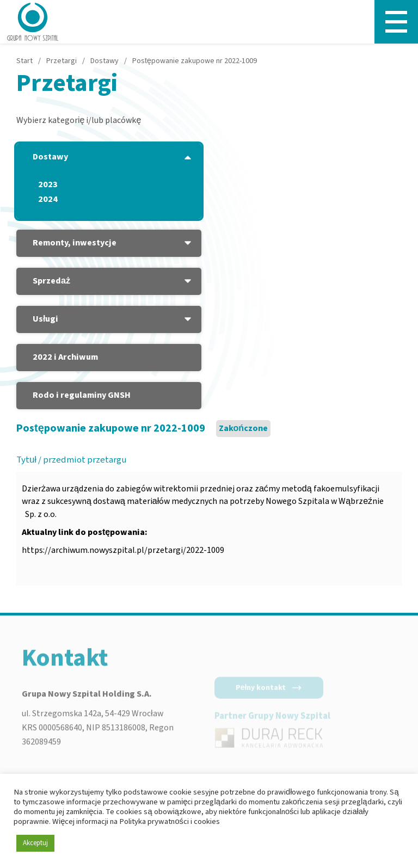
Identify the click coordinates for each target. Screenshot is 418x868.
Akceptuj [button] (35, 843)
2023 (48, 184)
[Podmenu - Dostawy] (188, 157)
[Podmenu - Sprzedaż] (188, 281)
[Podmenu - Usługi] (188, 319)
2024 (48, 199)
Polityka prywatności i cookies (169, 821)
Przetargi (62, 61)
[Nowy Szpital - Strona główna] (33, 22)
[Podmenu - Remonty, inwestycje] (188, 243)
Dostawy (104, 61)
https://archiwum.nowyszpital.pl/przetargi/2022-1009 (123, 550)
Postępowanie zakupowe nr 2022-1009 (195, 61)
